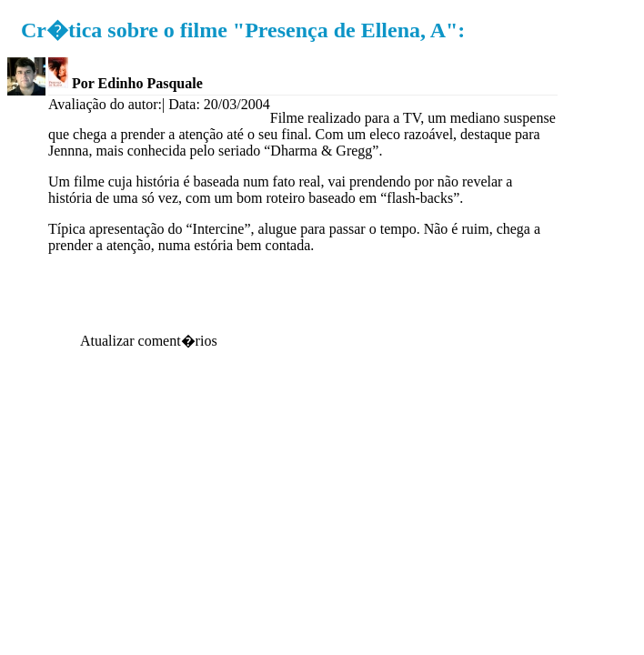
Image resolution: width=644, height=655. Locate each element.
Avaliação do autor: (105, 104)
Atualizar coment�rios (149, 341)
